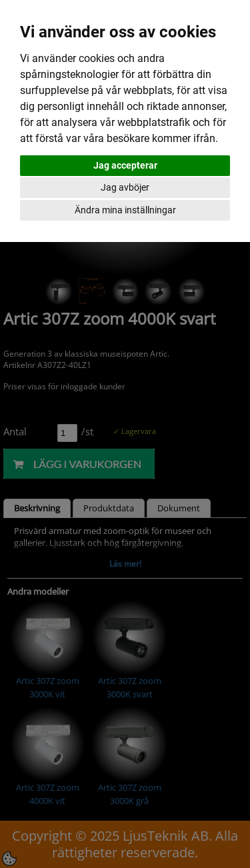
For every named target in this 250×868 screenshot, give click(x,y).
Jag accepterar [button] (125, 165)
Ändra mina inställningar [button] (125, 210)
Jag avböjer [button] (125, 187)
